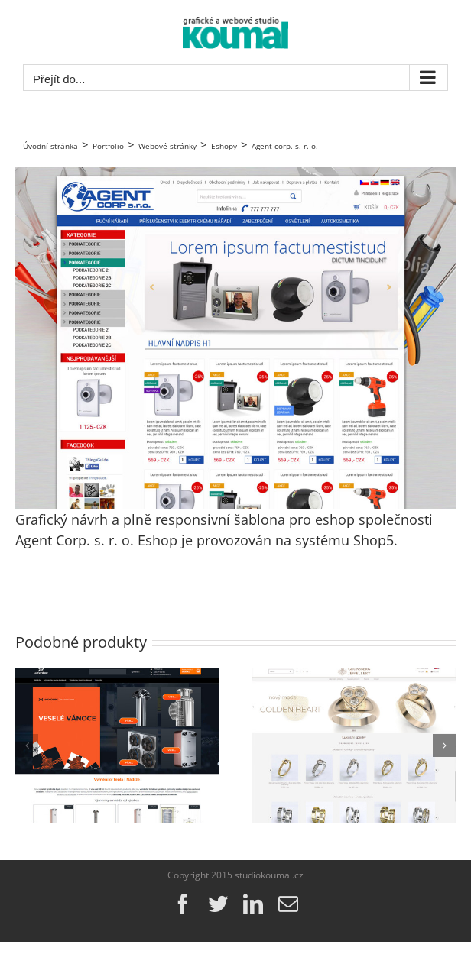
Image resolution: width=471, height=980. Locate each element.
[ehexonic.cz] (117, 677)
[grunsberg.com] (354, 677)
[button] (27, 746)
